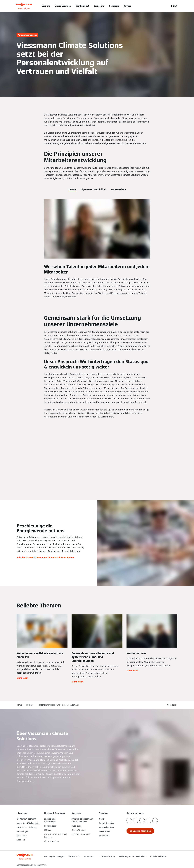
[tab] (72, 189)
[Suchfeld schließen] (167, 6)
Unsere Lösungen (63, 6)
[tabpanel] (97, 249)
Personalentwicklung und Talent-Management (58, 705)
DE (173, 6)
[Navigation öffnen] (8, 6)
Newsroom (114, 6)
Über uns (46, 6)
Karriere (127, 6)
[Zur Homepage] (24, 6)
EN (176, 6)
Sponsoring (99, 6)
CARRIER (43, 865)
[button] (172, 705)
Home (19, 705)
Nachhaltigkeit (82, 6)
